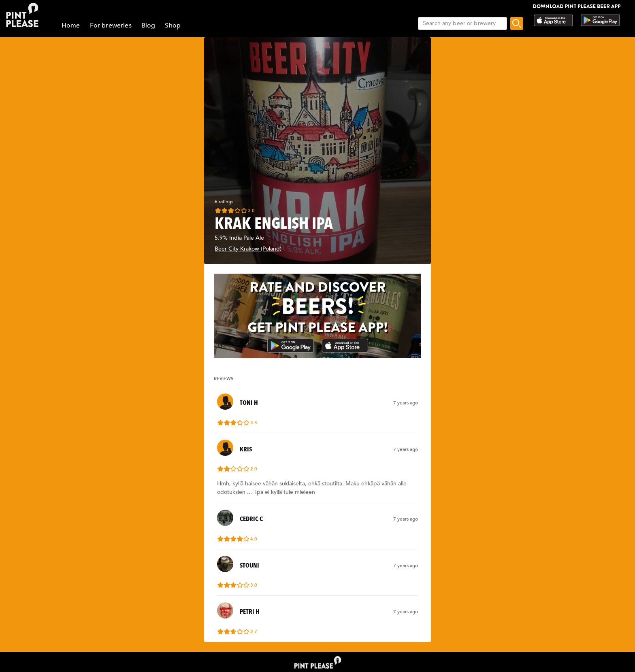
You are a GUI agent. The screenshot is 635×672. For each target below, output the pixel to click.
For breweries (111, 26)
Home (71, 26)
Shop (173, 26)
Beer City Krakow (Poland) (248, 249)
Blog (148, 26)
